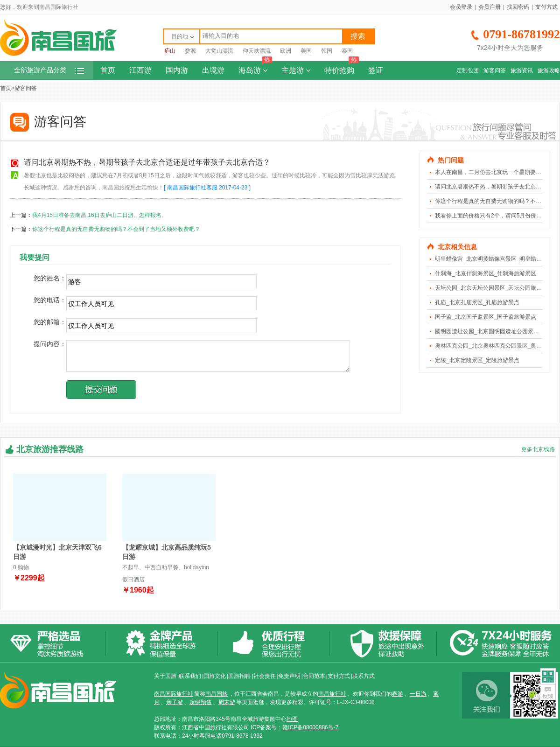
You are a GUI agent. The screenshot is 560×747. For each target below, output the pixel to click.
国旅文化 (215, 676)
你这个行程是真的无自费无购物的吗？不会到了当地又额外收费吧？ (116, 229)
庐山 (170, 51)
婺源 (190, 51)
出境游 (213, 70)
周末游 (227, 702)
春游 (398, 694)
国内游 (177, 70)
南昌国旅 (217, 694)
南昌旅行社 (332, 694)
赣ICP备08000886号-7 (310, 727)
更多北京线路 (538, 449)
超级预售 (201, 702)
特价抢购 (342, 68)
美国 (306, 51)
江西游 (140, 70)
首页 (108, 70)
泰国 (347, 51)
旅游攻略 (549, 70)
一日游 (418, 694)
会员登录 (461, 7)
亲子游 (175, 702)
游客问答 (495, 70)
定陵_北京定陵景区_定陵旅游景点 (477, 360)
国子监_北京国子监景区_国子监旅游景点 (486, 317)
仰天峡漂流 (257, 51)
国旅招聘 (239, 676)
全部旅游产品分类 (49, 70)
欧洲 (286, 51)
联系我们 (190, 676)
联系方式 (364, 676)
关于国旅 (165, 676)
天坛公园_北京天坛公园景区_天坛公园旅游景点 (494, 288)
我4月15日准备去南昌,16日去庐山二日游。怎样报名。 (100, 215)
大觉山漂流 (219, 51)
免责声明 (289, 676)
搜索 (358, 36)
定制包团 (468, 70)
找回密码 (518, 7)
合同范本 (314, 676)
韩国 (327, 51)
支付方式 (546, 7)
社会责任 (265, 676)
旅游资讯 (522, 70)
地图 (292, 719)
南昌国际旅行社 (174, 694)
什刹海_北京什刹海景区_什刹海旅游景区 (486, 273)
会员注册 (490, 7)
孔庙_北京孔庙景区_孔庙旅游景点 (477, 302)
